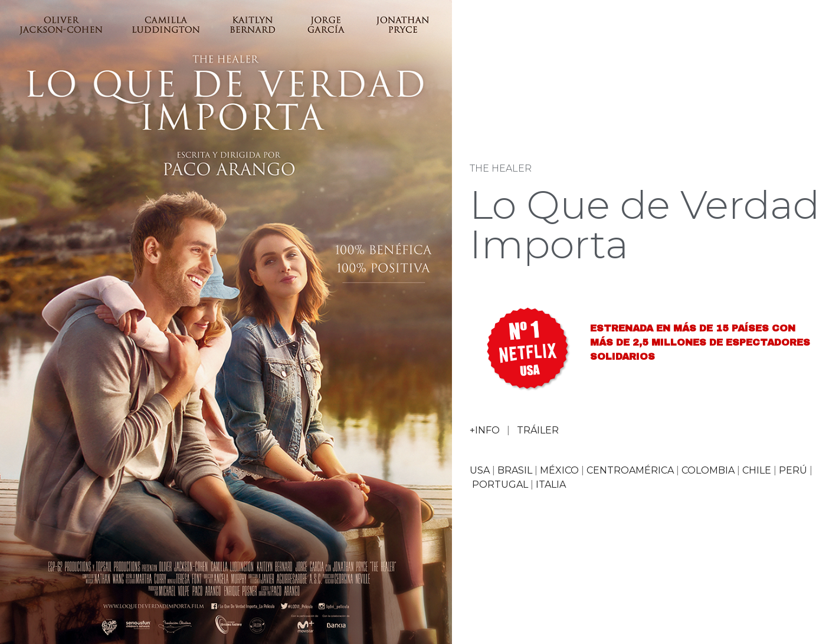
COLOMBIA (708, 470)
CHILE (757, 470)
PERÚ (793, 470)
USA (480, 470)
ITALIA (551, 484)
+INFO (485, 430)
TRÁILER (538, 430)
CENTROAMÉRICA (630, 470)
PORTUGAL (500, 484)
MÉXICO (559, 470)
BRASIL (515, 470)
